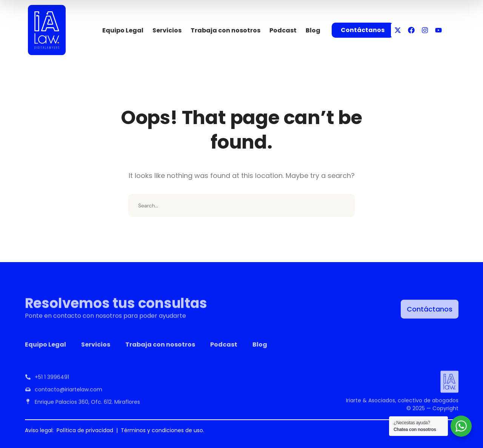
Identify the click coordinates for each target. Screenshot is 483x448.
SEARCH (343, 206)
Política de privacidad (85, 430)
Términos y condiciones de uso (162, 430)
